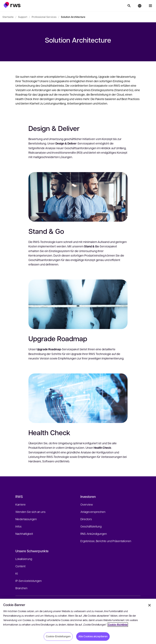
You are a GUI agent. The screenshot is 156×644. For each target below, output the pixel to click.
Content (20, 566)
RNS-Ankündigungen (94, 534)
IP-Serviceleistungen (29, 581)
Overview (87, 504)
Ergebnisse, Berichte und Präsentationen (106, 541)
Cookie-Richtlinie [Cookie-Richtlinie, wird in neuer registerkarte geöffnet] (118, 625)
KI (17, 573)
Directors (86, 519)
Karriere (21, 504)
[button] (12, 5)
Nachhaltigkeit (24, 534)
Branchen (21, 588)
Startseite (8, 17)
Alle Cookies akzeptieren (93, 636)
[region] (78, 621)
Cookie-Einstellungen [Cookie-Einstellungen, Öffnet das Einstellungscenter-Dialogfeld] (58, 636)
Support (23, 17)
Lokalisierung (24, 559)
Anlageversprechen (93, 512)
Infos (18, 526)
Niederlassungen (26, 519)
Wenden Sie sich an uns (30, 512)
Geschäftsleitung (91, 526)
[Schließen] (149, 605)
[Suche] (129, 6)
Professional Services (44, 17)
